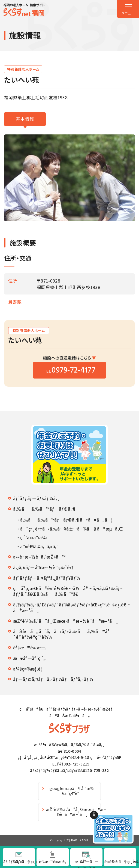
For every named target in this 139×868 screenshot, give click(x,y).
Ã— (94, 815)
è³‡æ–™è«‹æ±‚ (30, 648)
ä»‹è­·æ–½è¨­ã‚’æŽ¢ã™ (39, 557)
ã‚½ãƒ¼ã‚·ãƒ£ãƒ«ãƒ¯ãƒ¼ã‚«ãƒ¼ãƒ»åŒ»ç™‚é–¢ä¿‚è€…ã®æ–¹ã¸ (72, 607)
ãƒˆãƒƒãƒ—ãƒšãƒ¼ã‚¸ (36, 498)
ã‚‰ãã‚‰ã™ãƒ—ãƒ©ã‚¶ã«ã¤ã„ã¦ (66, 520)
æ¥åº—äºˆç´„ (29, 658)
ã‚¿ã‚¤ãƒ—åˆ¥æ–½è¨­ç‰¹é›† (43, 567)
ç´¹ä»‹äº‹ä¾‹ (34, 538)
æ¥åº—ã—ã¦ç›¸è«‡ (86, 862)
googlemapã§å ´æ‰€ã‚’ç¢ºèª (72, 791)
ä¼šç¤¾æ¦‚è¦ (29, 669)
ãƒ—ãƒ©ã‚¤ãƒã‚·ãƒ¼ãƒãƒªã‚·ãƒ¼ (53, 679)
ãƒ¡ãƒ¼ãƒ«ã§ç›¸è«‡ (19, 861)
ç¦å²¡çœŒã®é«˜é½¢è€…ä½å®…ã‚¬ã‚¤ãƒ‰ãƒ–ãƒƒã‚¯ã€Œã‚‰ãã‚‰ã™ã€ (68, 591)
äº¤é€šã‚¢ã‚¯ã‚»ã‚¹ (39, 547)
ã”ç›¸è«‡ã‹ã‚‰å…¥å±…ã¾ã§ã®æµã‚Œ (72, 529)
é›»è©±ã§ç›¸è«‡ (120, 861)
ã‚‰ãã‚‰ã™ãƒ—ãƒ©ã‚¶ (45, 509)
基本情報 (25, 119)
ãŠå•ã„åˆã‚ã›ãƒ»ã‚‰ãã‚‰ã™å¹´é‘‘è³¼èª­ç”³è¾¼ (61, 634)
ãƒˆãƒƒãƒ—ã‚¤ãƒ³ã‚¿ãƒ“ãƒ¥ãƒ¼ (46, 578)
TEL (69, 371)
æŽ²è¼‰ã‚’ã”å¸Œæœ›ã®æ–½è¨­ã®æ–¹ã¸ (66, 621)
